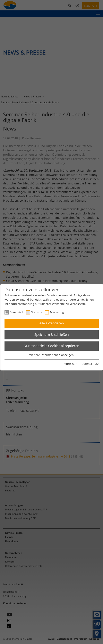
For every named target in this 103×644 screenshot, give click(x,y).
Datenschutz (90, 364)
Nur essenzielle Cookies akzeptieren (51, 346)
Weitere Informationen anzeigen (51, 355)
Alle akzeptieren (52, 323)
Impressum (70, 364)
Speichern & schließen (52, 335)
